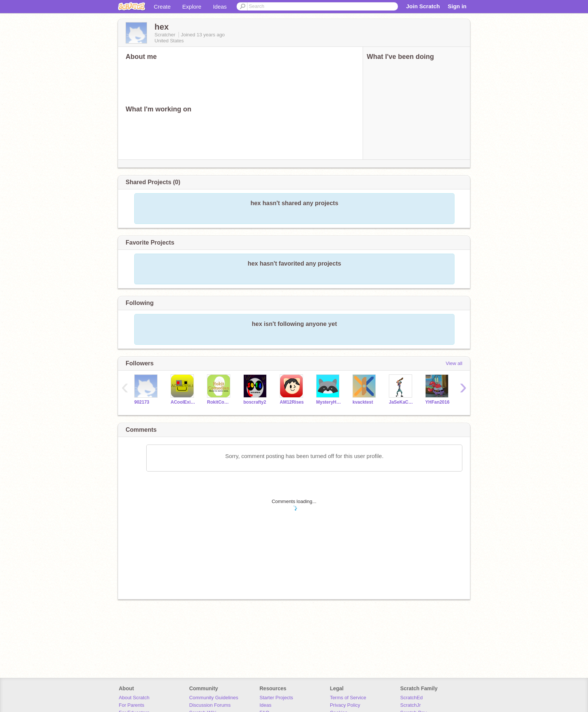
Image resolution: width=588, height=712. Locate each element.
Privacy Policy (345, 705)
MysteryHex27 (329, 402)
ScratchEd (411, 698)
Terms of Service (348, 698)
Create (162, 7)
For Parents (132, 705)
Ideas (220, 7)
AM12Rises (292, 402)
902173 (142, 402)
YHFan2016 (437, 402)
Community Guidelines (214, 698)
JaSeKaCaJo (401, 402)
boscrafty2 (255, 402)
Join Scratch (423, 6)
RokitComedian (220, 402)
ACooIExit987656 (183, 402)
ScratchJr (410, 705)
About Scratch (134, 698)
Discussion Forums (210, 705)
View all (454, 363)
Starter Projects (276, 698)
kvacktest (363, 402)
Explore (192, 7)
